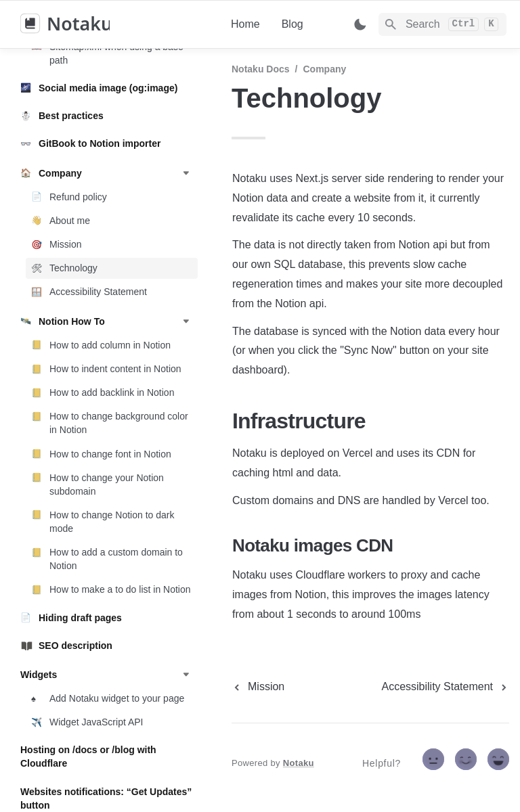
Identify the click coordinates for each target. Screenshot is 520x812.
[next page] (445, 687)
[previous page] (258, 687)
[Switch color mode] (360, 24)
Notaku (299, 763)
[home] (115, 24)
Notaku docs (261, 69)
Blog (292, 24)
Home (245, 24)
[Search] (442, 24)
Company (324, 69)
